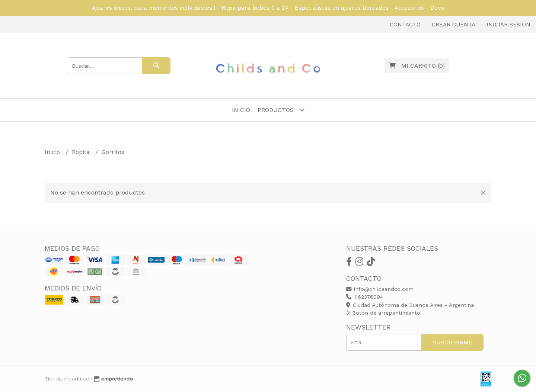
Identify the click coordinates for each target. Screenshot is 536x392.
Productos (281, 110)
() (417, 66)
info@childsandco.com (380, 289)
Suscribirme (452, 342)
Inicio (241, 110)
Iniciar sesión (508, 25)
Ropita (82, 152)
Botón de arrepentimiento (383, 313)
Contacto (405, 25)
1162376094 (365, 297)
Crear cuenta (454, 25)
